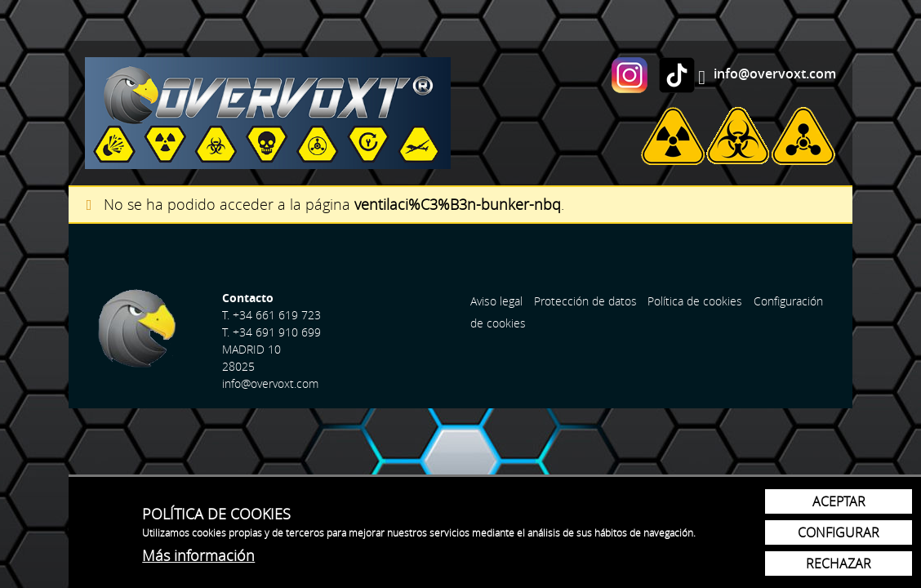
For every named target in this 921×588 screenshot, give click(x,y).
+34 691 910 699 (277, 332)
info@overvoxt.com (775, 73)
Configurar (839, 532)
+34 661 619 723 (277, 315)
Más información (198, 555)
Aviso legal (496, 301)
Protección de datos (585, 301)
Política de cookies (695, 301)
